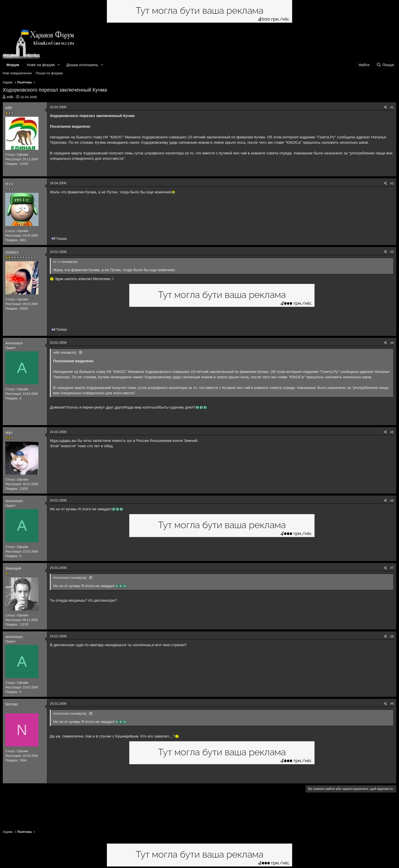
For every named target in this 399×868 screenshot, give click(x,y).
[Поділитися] (385, 107)
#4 (392, 343)
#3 (392, 252)
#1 (392, 107)
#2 (392, 183)
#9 (392, 704)
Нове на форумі (41, 65)
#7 (392, 568)
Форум (13, 65)
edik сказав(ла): (65, 352)
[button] (59, 65)
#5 (392, 432)
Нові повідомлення (17, 73)
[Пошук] (385, 65)
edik (10, 97)
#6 (392, 501)
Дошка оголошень (82, 65)
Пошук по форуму (49, 73)
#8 (392, 636)
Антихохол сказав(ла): (70, 578)
